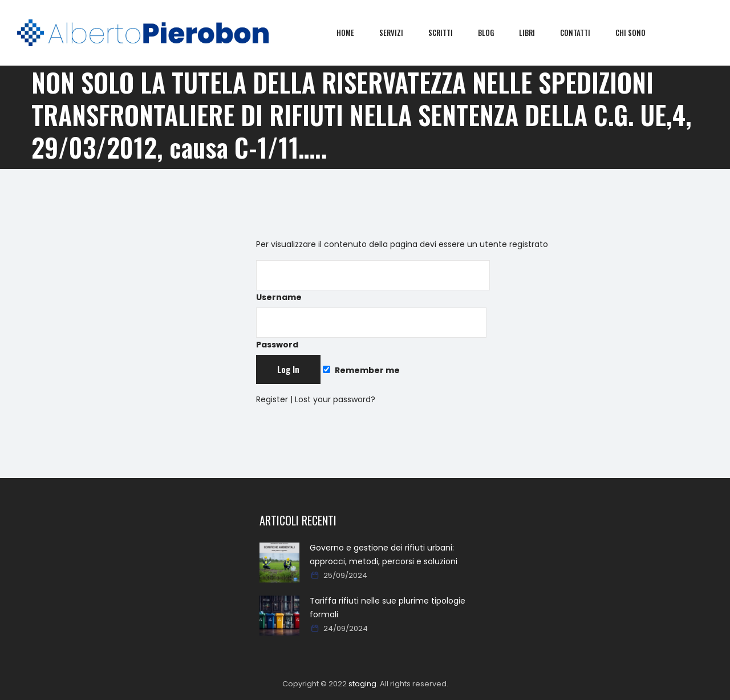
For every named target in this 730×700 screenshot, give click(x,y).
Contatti (583, 33)
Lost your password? (335, 399)
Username (373, 282)
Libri (535, 33)
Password (371, 329)
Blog (494, 33)
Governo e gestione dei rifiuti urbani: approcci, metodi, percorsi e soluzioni (384, 555)
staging (362, 684)
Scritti (449, 33)
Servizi (399, 33)
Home (353, 33)
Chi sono (638, 33)
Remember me (361, 370)
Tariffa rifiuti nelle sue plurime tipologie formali (388, 608)
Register (272, 399)
